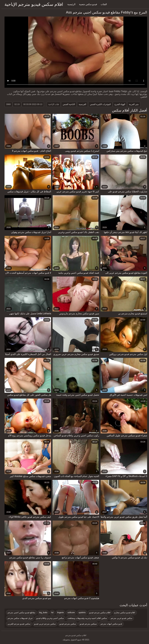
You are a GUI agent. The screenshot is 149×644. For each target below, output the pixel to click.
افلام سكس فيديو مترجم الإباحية (32, 4)
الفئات (102, 4)
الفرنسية (81, 104)
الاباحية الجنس (68, 104)
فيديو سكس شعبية (87, 4)
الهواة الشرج (119, 104)
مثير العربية (132, 104)
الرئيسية (70, 4)
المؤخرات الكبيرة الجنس (99, 104)
